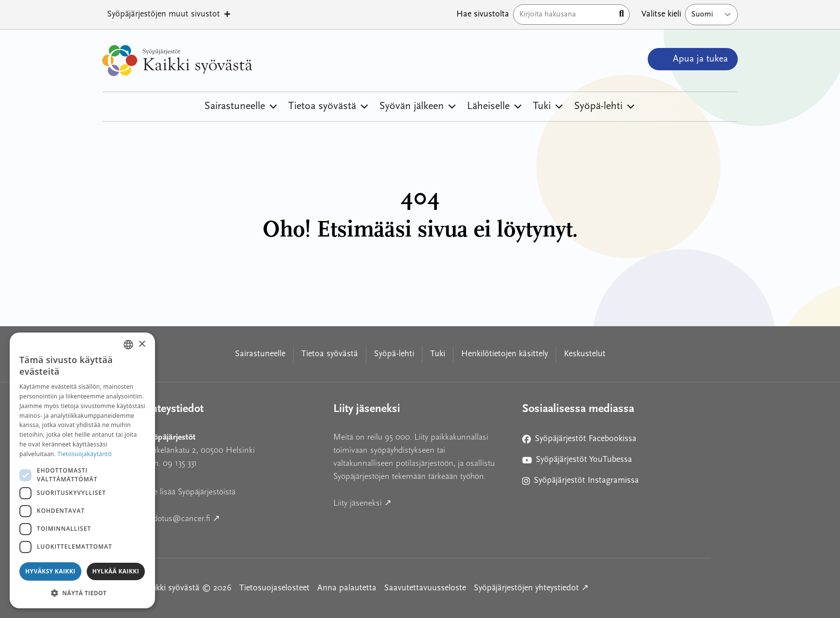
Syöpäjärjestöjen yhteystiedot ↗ (531, 587)
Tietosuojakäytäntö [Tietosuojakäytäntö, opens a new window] (85, 454)
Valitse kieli (661, 14)
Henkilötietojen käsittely (505, 354)
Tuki (549, 107)
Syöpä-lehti (605, 107)
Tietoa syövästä (329, 107)
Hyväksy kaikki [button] (50, 571)
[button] (82, 593)
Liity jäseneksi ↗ (406, 502)
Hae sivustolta (483, 14)
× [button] (142, 344)
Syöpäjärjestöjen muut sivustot (169, 15)
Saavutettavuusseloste (425, 588)
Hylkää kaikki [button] (116, 571)
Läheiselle (495, 107)
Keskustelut (585, 354)
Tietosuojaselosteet (274, 588)
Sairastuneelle (241, 107)
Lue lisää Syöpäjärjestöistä (190, 492)
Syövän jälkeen (418, 107)
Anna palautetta (347, 588)
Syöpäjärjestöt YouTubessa (577, 462)
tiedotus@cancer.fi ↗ (226, 517)
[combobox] (128, 345)
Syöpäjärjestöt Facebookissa (579, 441)
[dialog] (82, 470)
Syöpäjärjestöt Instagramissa (581, 483)
